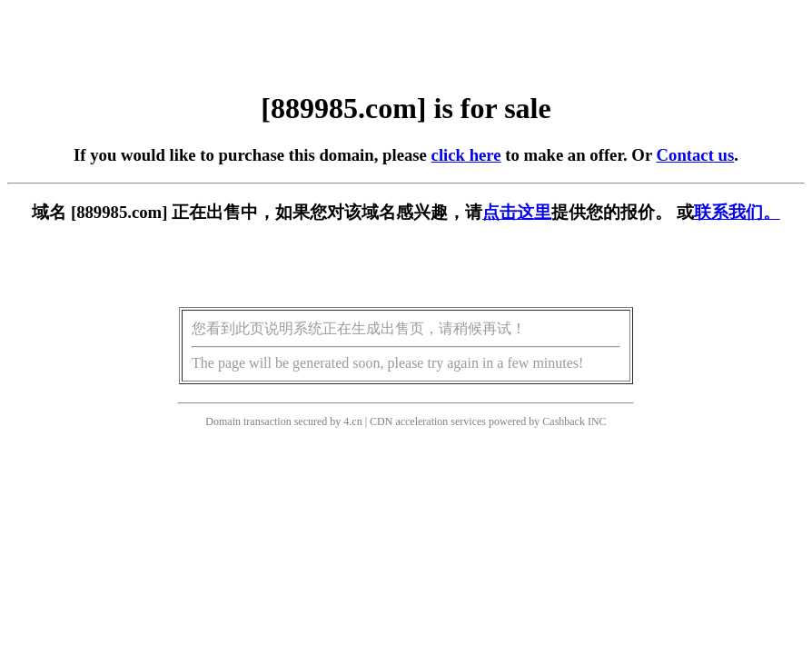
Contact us (696, 155)
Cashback (564, 421)
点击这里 (517, 212)
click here (466, 155)
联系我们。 (737, 212)
